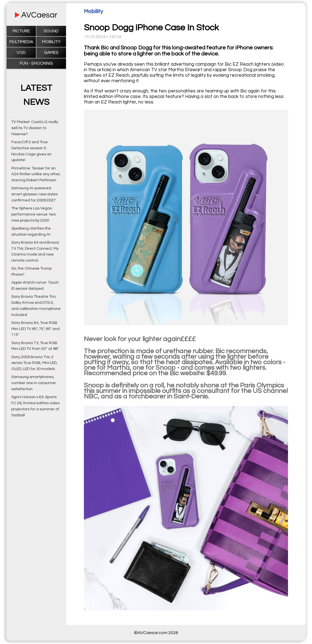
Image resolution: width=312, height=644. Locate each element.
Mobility (51, 42)
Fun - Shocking (36, 63)
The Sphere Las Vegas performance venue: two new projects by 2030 (34, 214)
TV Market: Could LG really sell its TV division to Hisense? (35, 128)
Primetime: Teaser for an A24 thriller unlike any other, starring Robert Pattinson (36, 174)
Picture (21, 31)
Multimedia (21, 42)
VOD (21, 53)
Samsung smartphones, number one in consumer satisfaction (34, 383)
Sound (51, 31)
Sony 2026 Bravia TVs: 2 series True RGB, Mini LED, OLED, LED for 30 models (34, 363)
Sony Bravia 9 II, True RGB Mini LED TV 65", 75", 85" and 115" (35, 329)
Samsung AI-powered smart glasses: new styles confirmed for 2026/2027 (34, 194)
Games (51, 53)
